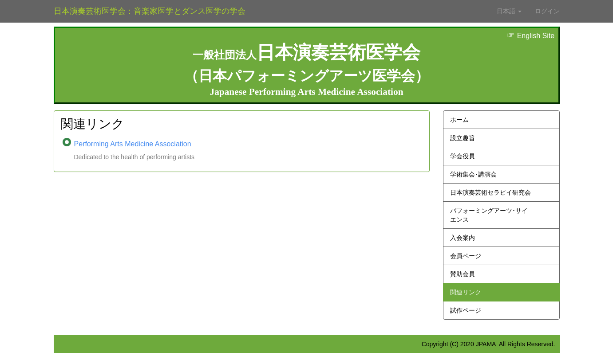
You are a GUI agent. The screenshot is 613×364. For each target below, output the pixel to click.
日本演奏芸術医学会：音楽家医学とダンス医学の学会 (150, 11)
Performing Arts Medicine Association (133, 144)
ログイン (547, 11)
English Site (530, 36)
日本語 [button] (509, 11)
